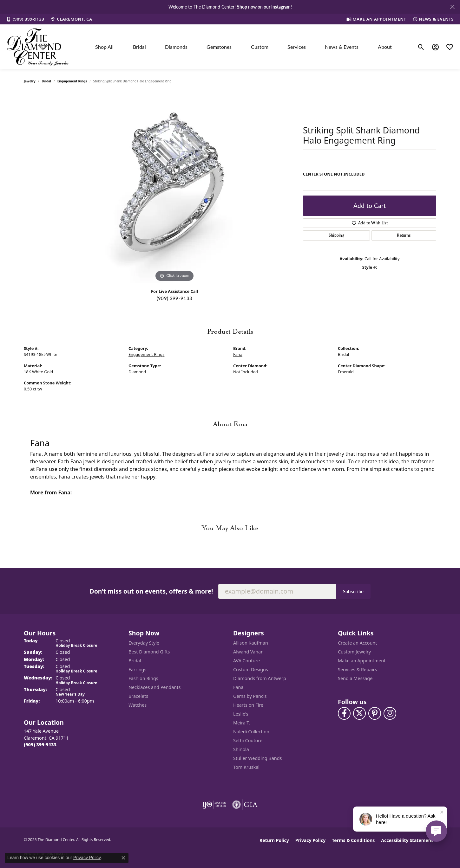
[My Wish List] (450, 47)
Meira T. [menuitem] (242, 723)
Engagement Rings (72, 81)
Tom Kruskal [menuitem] (246, 767)
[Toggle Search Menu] (421, 47)
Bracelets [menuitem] (138, 696)
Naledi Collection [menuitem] (251, 732)
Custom (260, 47)
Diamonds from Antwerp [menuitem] (260, 678)
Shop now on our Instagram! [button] (264, 7)
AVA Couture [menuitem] (246, 661)
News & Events (342, 47)
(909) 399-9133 (174, 298)
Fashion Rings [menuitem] (143, 678)
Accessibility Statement (407, 840)
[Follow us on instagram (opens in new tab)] (390, 713)
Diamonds (176, 47)
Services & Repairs (357, 669)
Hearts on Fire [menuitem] (248, 705)
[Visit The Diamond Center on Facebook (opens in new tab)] (344, 713)
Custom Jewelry (354, 652)
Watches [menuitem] (138, 705)
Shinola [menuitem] (241, 749)
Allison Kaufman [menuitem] (251, 643)
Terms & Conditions (353, 840)
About (385, 47)
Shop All (104, 47)
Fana (238, 354)
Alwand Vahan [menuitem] (248, 652)
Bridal (139, 47)
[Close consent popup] (123, 858)
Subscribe (353, 591)
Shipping (337, 235)
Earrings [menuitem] (137, 669)
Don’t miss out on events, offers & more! (151, 591)
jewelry (30, 81)
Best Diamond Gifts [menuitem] (149, 652)
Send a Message (355, 678)
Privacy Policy (310, 840)
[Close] (452, 7)
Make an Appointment (362, 661)
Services (297, 47)
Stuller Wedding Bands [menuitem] (257, 758)
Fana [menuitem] (238, 687)
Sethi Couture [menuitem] (248, 740)
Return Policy (274, 840)
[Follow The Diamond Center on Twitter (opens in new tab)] (359, 713)
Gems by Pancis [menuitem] (250, 696)
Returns (404, 235)
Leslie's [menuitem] (241, 714)
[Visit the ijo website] (214, 805)
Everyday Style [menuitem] (144, 643)
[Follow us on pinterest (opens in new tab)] (375, 713)
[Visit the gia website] (245, 805)
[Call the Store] (40, 745)
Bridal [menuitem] (135, 661)
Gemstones (219, 47)
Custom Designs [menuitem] (251, 669)
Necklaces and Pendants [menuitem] (154, 687)
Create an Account (357, 643)
